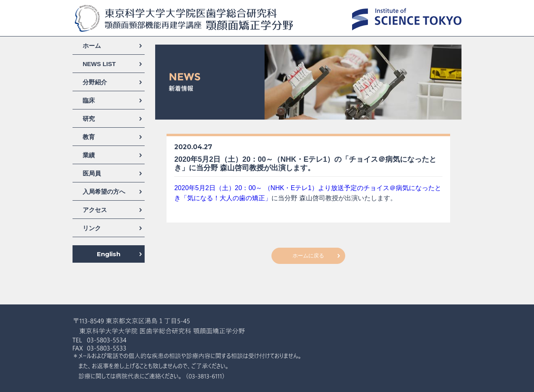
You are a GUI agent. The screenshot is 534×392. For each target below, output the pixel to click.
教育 (89, 137)
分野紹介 (95, 82)
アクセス (95, 210)
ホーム (92, 46)
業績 (89, 155)
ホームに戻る (308, 256)
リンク (92, 228)
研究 (89, 119)
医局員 (92, 173)
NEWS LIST (99, 64)
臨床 (89, 100)
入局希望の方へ (104, 192)
